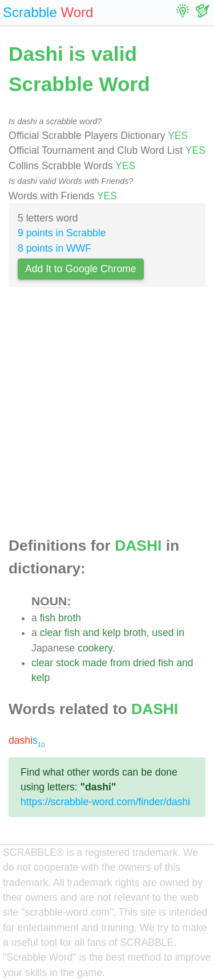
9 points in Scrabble (62, 233)
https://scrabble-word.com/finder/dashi (105, 802)
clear (51, 633)
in (180, 633)
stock (68, 663)
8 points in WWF (54, 248)
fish (48, 618)
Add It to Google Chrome (81, 269)
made (95, 663)
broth (70, 618)
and (91, 633)
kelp (111, 633)
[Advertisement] (107, 415)
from (120, 663)
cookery (95, 648)
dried (144, 663)
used (163, 633)
